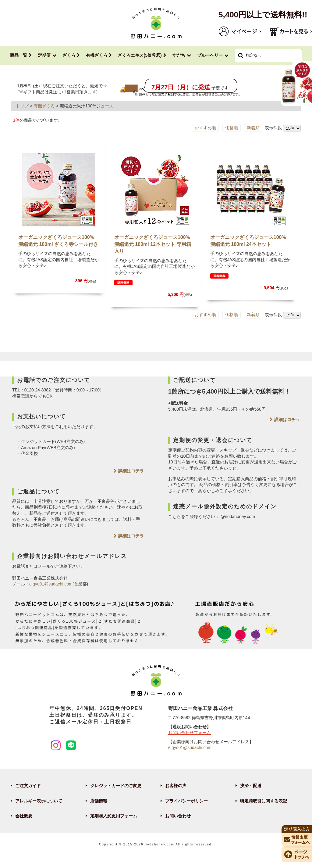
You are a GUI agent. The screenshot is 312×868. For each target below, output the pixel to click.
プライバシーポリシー (186, 801)
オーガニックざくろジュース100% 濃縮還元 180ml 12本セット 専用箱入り (153, 244)
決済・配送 (251, 786)
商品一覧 (19, 55)
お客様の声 (176, 786)
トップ (22, 106)
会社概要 (24, 816)
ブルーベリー (210, 55)
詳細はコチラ (131, 471)
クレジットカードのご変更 (116, 786)
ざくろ (69, 55)
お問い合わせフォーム (190, 733)
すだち (179, 55)
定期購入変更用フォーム (114, 816)
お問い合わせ (178, 816)
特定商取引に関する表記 (264, 801)
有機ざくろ (97, 55)
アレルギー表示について (39, 801)
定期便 (44, 55)
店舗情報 (99, 801)
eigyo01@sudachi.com (51, 584)
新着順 (253, 128)
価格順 (232, 128)
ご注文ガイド (28, 786)
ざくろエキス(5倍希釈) (140, 55)
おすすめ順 (205, 128)
